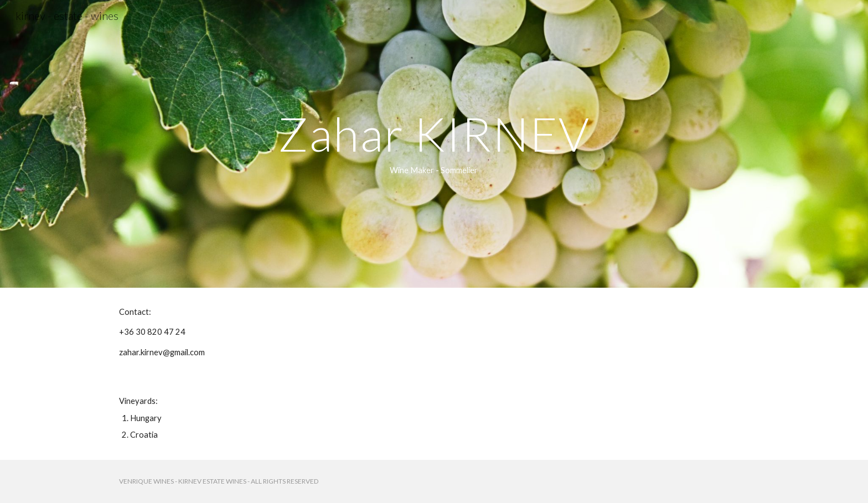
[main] (434, 144)
